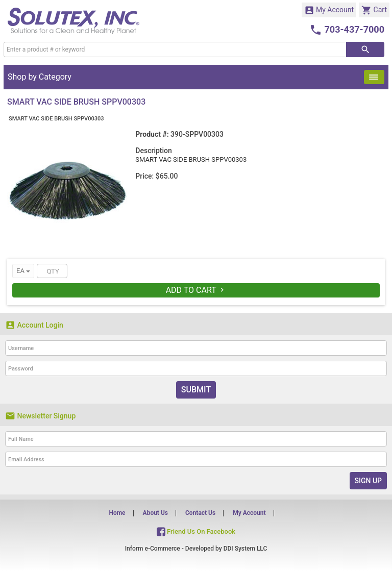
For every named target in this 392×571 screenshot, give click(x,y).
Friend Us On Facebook (196, 531)
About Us (155, 513)
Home (117, 513)
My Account (329, 10)
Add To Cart (196, 290)
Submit (196, 390)
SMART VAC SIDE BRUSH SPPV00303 (56, 119)
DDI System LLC (246, 549)
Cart (374, 10)
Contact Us (200, 513)
